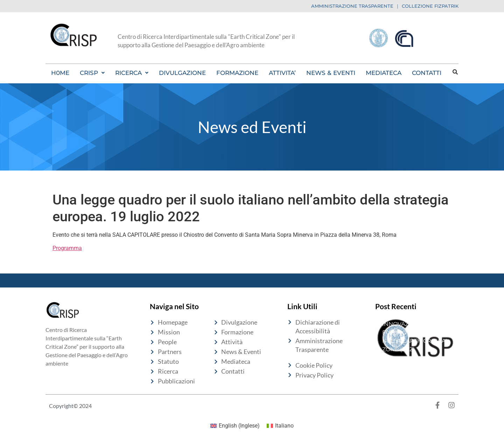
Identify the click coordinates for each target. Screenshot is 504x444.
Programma (67, 248)
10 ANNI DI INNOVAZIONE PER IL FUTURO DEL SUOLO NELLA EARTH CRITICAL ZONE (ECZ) (415, 332)
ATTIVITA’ (282, 73)
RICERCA (132, 73)
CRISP (92, 73)
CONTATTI (427, 73)
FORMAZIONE (237, 73)
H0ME (60, 73)
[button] (92, 73)
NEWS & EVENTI (331, 73)
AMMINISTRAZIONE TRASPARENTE (352, 6)
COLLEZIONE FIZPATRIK (430, 6)
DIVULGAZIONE (182, 73)
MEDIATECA (384, 73)
